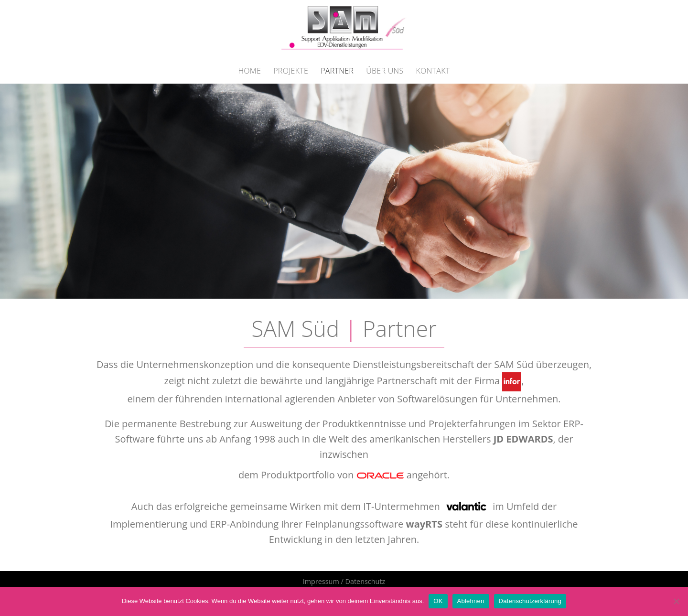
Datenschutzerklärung (530, 601)
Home (249, 71)
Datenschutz (365, 581)
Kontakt (433, 71)
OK (438, 601)
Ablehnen (471, 601)
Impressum (321, 581)
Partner (337, 71)
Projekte (291, 71)
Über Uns (385, 71)
